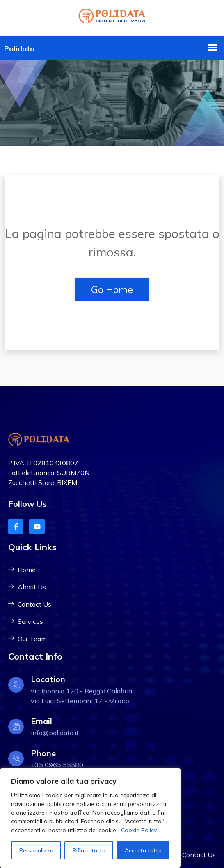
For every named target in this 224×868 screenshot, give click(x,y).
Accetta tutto (143, 850)
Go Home (112, 289)
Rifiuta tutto (89, 850)
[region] (90, 818)
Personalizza (36, 850)
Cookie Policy (139, 830)
